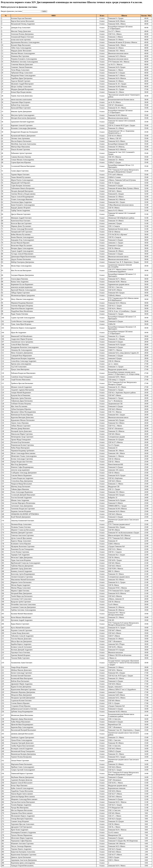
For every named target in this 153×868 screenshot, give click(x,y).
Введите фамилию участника (11, 11)
